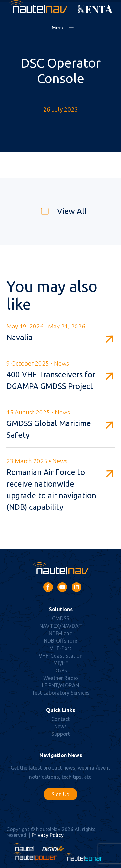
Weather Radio (61, 678)
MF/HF (61, 663)
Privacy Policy (48, 835)
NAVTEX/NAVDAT (61, 626)
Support (61, 734)
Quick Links (60, 710)
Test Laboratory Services (61, 693)
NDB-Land (61, 633)
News (60, 726)
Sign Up (60, 794)
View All (60, 211)
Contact (61, 719)
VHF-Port (60, 648)
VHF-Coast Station (61, 656)
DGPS (61, 670)
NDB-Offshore (60, 641)
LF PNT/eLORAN (60, 685)
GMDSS (61, 618)
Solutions (61, 609)
